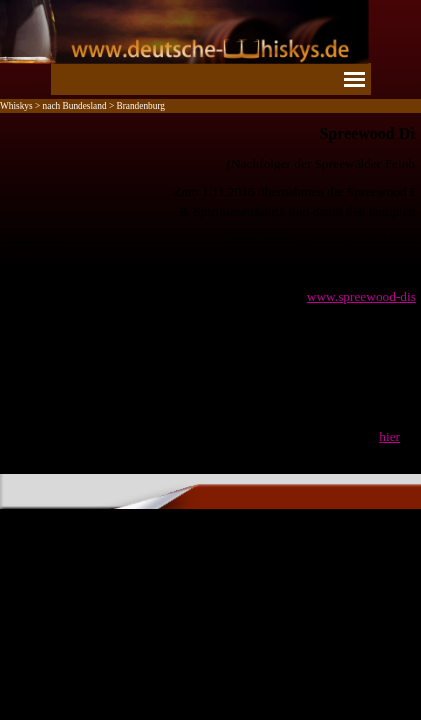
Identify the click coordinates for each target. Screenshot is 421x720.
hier (389, 436)
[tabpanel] (210, 284)
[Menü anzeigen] (355, 79)
